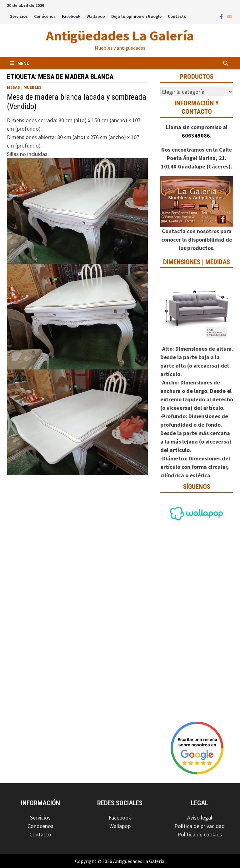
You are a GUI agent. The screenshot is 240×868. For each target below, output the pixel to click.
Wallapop (96, 16)
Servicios (19, 16)
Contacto (177, 16)
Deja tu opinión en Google (136, 16)
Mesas (13, 87)
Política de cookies (200, 834)
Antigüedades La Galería (120, 35)
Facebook (71, 16)
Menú (20, 63)
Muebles (32, 87)
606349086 (196, 135)
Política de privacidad (200, 826)
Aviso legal (200, 818)
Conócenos (45, 16)
